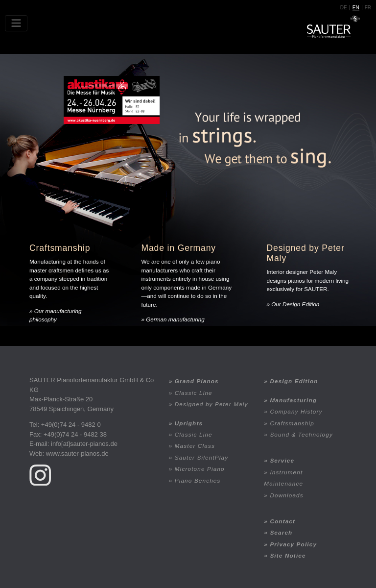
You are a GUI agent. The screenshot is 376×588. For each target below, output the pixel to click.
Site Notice (288, 555)
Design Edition (294, 381)
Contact (282, 521)
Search (281, 532)
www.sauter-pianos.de (77, 453)
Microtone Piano (200, 469)
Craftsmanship (292, 423)
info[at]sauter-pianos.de (84, 444)
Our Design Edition (295, 304)
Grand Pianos (197, 381)
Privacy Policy (293, 544)
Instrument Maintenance (283, 478)
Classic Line (194, 393)
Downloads (286, 495)
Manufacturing (293, 400)
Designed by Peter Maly (211, 404)
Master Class (195, 446)
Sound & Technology (301, 434)
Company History (296, 411)
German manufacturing (175, 319)
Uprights (189, 423)
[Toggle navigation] (16, 23)
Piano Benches (198, 480)
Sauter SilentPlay (202, 457)
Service (282, 460)
